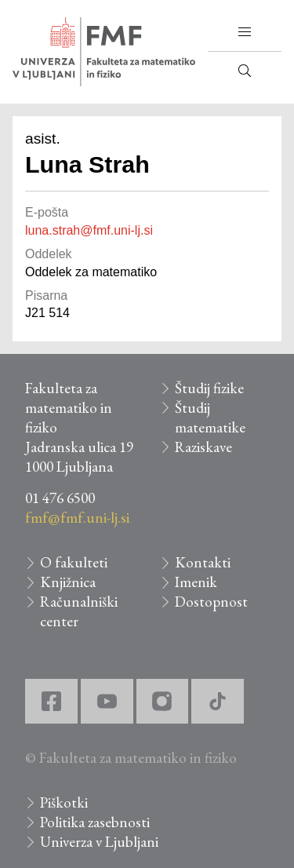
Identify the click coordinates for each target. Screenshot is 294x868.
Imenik (196, 582)
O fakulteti (74, 562)
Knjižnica (68, 582)
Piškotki (64, 802)
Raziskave (203, 447)
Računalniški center (79, 611)
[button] (245, 32)
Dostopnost (211, 602)
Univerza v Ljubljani (99, 842)
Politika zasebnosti (95, 822)
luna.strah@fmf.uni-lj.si (89, 230)
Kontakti (203, 562)
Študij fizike (209, 388)
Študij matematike (210, 418)
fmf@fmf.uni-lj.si (77, 518)
